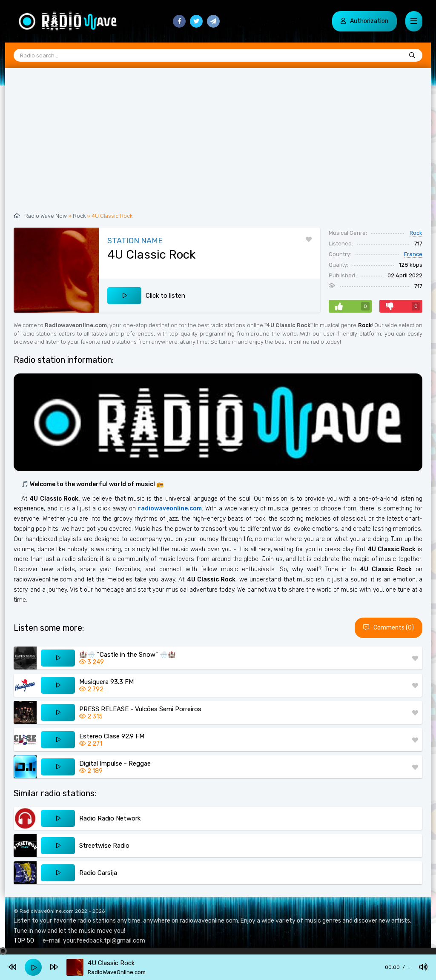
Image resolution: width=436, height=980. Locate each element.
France (413, 254)
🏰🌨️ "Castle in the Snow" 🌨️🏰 (128, 655)
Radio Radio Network (110, 818)
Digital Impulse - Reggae (115, 763)
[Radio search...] (412, 56)
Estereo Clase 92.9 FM (112, 736)
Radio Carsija (98, 873)
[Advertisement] (218, 145)
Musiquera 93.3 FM (106, 682)
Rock (79, 216)
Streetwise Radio (104, 846)
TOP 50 (24, 941)
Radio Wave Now (46, 216)
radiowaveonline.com (170, 509)
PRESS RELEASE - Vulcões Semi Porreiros (140, 709)
